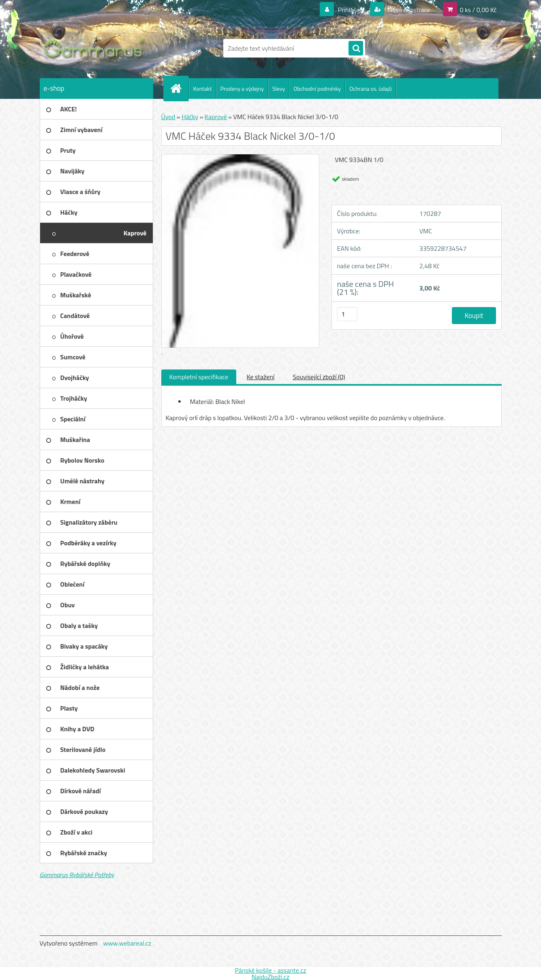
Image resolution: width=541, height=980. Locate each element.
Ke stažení (260, 377)
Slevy (279, 89)
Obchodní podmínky (317, 89)
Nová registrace (408, 10)
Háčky (190, 117)
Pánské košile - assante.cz (270, 970)
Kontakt (203, 89)
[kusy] (347, 314)
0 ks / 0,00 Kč (478, 10)
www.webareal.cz (127, 943)
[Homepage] (180, 88)
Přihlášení (351, 10)
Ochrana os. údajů (371, 89)
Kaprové (216, 117)
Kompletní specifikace (199, 377)
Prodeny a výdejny (242, 89)
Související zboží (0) (319, 377)
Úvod (168, 117)
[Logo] (95, 48)
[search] (356, 49)
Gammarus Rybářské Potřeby (77, 875)
